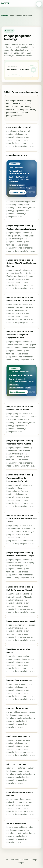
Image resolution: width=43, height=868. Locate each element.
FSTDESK (5, 3)
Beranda (5, 15)
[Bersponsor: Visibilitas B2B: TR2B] (21, 381)
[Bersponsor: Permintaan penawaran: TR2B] (21, 178)
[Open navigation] (39, 4)
